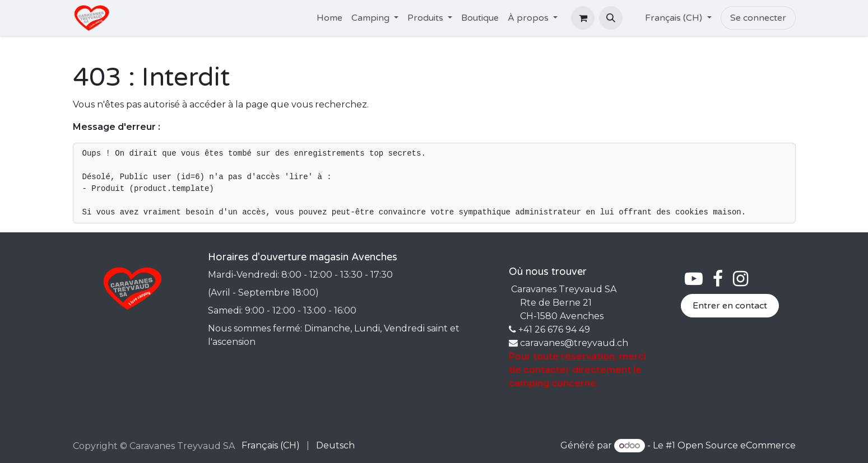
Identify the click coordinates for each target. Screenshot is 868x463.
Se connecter (758, 18)
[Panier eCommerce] (583, 18)
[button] (611, 18)
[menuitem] (329, 18)
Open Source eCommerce (737, 445)
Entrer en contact (730, 306)
